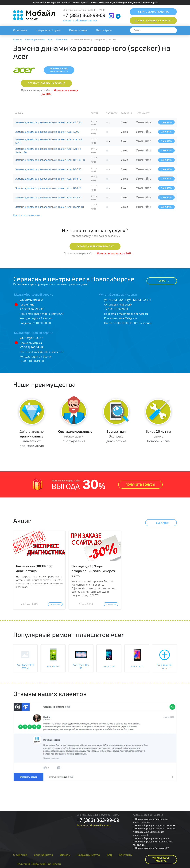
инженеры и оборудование (75, 436)
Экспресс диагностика (116, 436)
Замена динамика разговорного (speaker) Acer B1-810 (48, 179)
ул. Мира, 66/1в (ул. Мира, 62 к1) (128, 300)
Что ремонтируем (48, 30)
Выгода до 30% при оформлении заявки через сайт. (93, 571)
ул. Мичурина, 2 (31, 300)
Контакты (126, 855)
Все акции (160, 523)
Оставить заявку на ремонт (46, 83)
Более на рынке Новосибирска (158, 436)
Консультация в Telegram (36, 318)
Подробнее (55, 604)
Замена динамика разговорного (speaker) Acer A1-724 (48, 122)
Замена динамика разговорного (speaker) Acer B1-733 (48, 169)
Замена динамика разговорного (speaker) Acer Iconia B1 (50, 207)
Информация (78, 30)
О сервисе (20, 30)
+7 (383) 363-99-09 (84, 15)
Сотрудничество (89, 855)
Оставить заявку (153, 20)
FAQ (110, 855)
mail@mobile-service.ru (49, 314)
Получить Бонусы (140, 484)
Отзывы (65, 855)
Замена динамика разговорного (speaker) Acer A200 (47, 132)
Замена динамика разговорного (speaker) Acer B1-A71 (49, 197)
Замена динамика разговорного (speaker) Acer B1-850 (48, 188)
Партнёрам (104, 30)
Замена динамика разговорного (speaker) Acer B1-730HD (50, 160)
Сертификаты (43, 855)
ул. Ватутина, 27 (31, 338)
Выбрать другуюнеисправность (59, 70)
